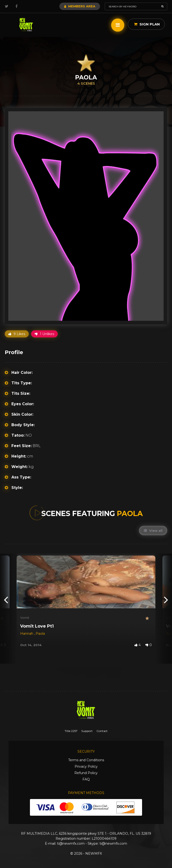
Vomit (25, 618)
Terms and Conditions (86, 760)
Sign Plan (147, 24)
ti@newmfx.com (71, 844)
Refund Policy (86, 773)
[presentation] (6, 599)
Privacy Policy (86, 766)
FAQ (86, 779)
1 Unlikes (44, 334)
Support (87, 731)
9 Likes (17, 334)
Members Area (80, 6)
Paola (40, 634)
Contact (102, 731)
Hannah (27, 634)
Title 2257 (71, 731)
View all (153, 531)
